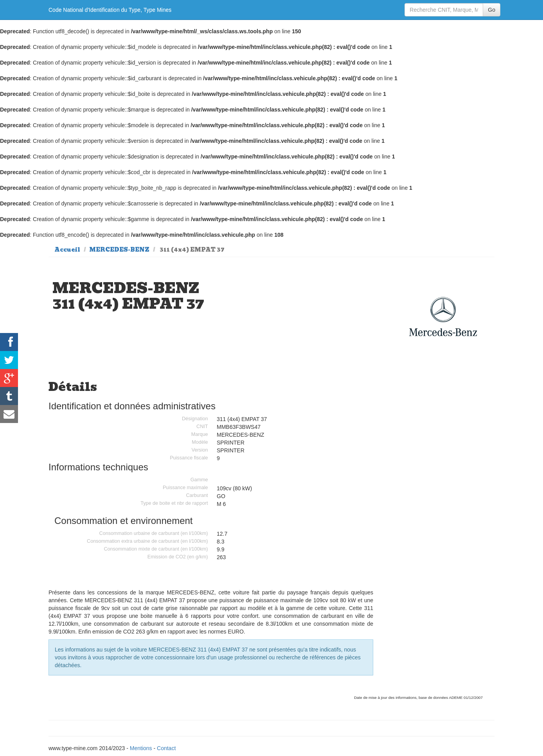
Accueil (67, 250)
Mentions (141, 748)
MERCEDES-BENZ (119, 250)
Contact (166, 748)
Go (492, 10)
